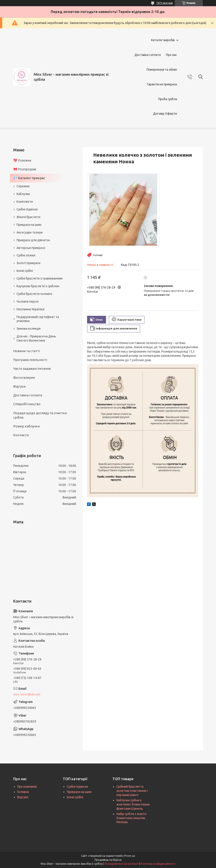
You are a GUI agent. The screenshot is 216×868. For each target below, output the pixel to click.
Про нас (171, 55)
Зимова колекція (29, 329)
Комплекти (25, 202)
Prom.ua (130, 856)
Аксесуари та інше (30, 232)
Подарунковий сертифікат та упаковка (38, 319)
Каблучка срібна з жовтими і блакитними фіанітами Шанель (133, 804)
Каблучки (23, 194)
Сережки (23, 186)
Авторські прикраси (31, 248)
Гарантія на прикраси (162, 84)
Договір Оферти (165, 114)
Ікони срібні (25, 271)
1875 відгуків (164, 3)
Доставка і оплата (148, 55)
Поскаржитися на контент (121, 864)
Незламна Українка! (31, 309)
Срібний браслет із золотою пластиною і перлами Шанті (132, 791)
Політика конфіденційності (158, 864)
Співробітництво (27, 404)
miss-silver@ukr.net (27, 694)
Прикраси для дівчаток (33, 240)
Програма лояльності (30, 360)
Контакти (21, 435)
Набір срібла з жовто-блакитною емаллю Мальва (132, 818)
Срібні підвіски (27, 209)
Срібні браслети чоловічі (34, 294)
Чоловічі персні (27, 302)
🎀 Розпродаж (25, 169)
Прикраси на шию (29, 225)
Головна (23, 792)
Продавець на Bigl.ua (108, 860)
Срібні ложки (26, 255)
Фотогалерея (24, 378)
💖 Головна (22, 160)
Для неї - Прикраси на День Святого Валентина (36, 338)
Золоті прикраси (28, 263)
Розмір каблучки (26, 426)
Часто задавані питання (32, 369)
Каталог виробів (163, 40)
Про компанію (27, 787)
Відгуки (19, 386)
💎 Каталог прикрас (29, 178)
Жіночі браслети (28, 217)
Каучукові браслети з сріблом (38, 286)
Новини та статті (27, 351)
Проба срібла (168, 99)
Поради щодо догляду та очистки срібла (40, 415)
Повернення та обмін (162, 70)
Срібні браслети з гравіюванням (40, 278)
